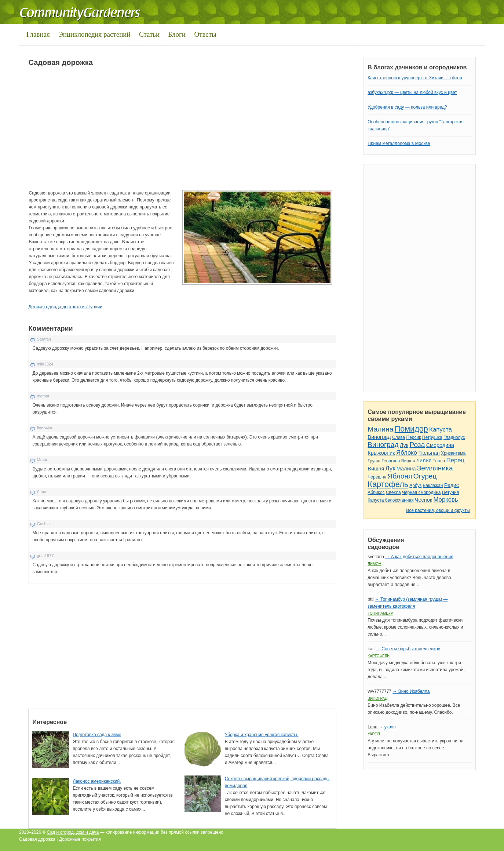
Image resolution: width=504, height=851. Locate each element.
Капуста (441, 430)
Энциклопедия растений (94, 34)
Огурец (425, 476)
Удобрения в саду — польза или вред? (407, 107)
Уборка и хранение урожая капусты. (262, 735)
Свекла (393, 492)
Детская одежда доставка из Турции (65, 307)
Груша (374, 461)
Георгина (391, 461)
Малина (380, 429)
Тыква (439, 461)
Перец (456, 460)
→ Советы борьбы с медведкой (408, 649)
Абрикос (376, 492)
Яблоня (400, 476)
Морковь (445, 500)
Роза (417, 445)
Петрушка (432, 437)
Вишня (408, 461)
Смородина (440, 445)
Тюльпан (429, 453)
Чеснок (423, 500)
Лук (404, 445)
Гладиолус (454, 437)
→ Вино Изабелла (411, 691)
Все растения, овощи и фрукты (438, 510)
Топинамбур (380, 613)
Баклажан (433, 485)
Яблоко (407, 453)
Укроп (374, 734)
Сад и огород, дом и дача (73, 832)
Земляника (435, 468)
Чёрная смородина (421, 492)
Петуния (450, 492)
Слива (399, 437)
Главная (38, 34)
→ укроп (387, 727)
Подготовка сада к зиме (97, 735)
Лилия (424, 461)
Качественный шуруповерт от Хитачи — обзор (415, 78)
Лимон (374, 564)
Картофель (388, 484)
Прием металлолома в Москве (399, 143)
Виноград (379, 437)
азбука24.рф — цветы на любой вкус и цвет (412, 92)
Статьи (149, 34)
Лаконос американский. (97, 781)
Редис (452, 485)
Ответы (205, 34)
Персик (414, 437)
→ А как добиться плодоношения (419, 557)
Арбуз (415, 485)
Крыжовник (381, 453)
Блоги (177, 34)
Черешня (377, 477)
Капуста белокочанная (390, 500)
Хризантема (453, 453)
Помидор (411, 429)
